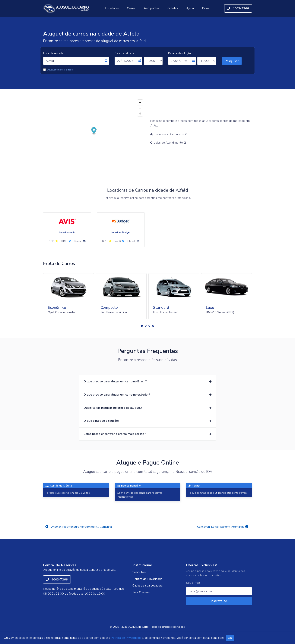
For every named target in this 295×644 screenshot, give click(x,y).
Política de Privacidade (147, 579)
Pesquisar (232, 61)
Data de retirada (124, 53)
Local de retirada (53, 53)
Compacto (109, 308)
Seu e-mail (193, 583)
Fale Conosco (141, 592)
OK (230, 638)
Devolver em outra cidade (60, 70)
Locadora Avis (67, 232)
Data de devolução (179, 53)
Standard (161, 308)
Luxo (210, 308)
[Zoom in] (140, 103)
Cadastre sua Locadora (147, 586)
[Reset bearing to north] (140, 113)
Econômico (57, 308)
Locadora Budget (121, 232)
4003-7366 (238, 8)
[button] (142, 326)
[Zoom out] (140, 108)
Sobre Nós (140, 572)
